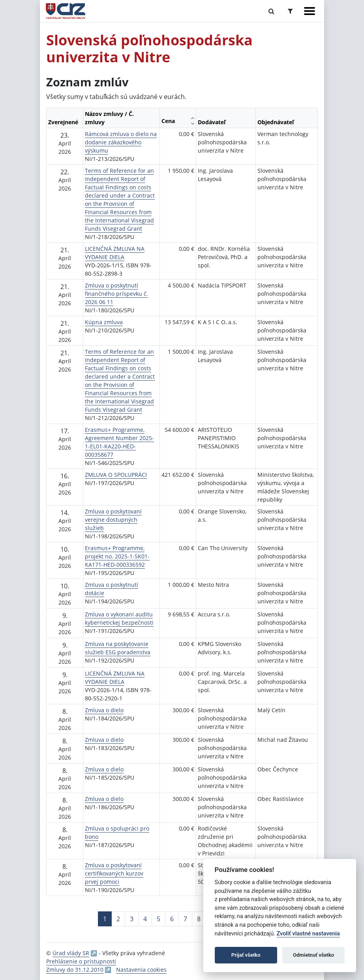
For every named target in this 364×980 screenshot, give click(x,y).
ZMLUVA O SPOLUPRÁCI (116, 475)
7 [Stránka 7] (185, 919)
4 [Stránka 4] (145, 919)
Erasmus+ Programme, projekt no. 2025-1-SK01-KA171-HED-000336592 (117, 556)
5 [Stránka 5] (159, 919)
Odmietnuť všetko (313, 955)
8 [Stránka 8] (199, 919)
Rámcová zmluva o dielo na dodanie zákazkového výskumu (121, 142)
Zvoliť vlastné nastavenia (308, 934)
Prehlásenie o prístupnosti (81, 961)
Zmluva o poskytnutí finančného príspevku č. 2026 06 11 (116, 294)
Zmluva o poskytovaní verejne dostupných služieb (113, 520)
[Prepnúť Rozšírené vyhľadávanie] (290, 11)
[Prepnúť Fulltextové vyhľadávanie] (271, 11)
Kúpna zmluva (104, 322)
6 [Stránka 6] (172, 919)
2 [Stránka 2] (118, 919)
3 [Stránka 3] (132, 919)
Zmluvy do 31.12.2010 (75, 970)
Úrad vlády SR (71, 953)
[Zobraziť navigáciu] (310, 11)
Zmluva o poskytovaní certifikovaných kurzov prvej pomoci (114, 873)
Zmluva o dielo (104, 710)
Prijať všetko (246, 955)
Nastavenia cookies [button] (141, 970)
